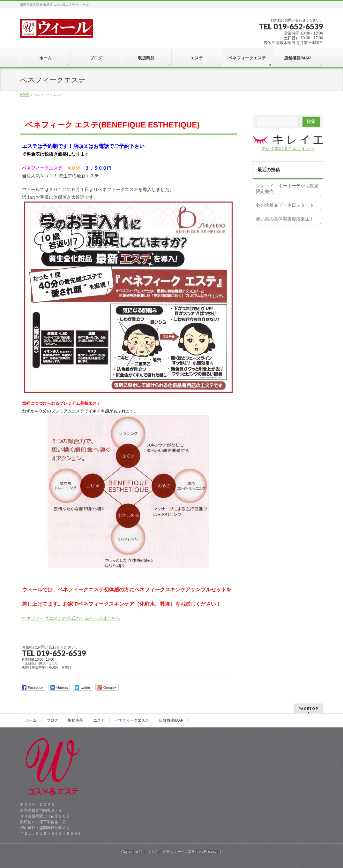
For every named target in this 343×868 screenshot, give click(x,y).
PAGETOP (308, 708)
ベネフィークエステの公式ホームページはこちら (71, 618)
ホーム (31, 720)
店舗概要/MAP (171, 720)
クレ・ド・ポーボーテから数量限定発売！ (287, 188)
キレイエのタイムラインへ (288, 148)
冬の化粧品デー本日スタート (285, 205)
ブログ (52, 720)
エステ (99, 720)
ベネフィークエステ (132, 720)
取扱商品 (76, 720)
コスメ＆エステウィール (164, 852)
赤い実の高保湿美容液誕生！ (285, 219)
